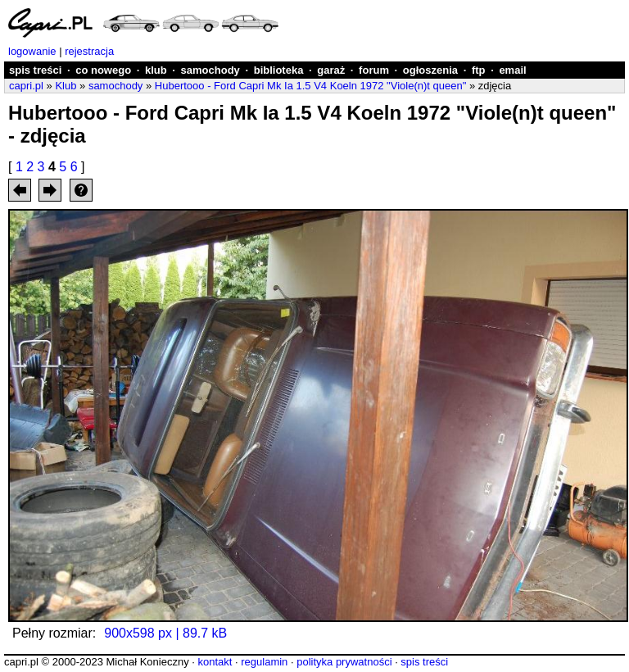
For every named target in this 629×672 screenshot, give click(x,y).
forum (374, 70)
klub (156, 70)
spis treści (35, 70)
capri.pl (26, 86)
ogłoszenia (430, 70)
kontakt (215, 662)
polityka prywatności (344, 662)
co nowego (103, 70)
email (512, 70)
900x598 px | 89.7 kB (165, 633)
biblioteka (279, 70)
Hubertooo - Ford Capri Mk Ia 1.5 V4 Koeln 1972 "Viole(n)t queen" (310, 86)
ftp (479, 70)
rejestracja (89, 51)
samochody (210, 70)
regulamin (264, 662)
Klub (66, 86)
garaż (331, 70)
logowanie (32, 51)
